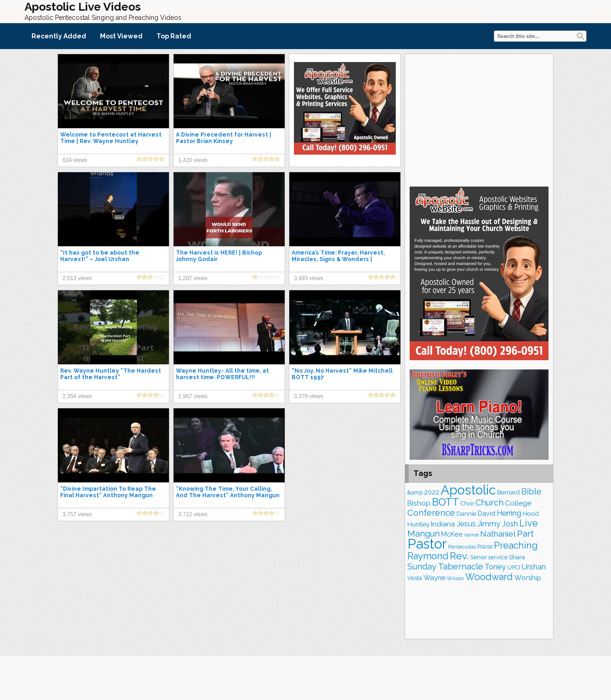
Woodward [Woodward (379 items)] (489, 577)
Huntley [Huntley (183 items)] (418, 524)
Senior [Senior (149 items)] (478, 557)
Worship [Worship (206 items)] (528, 578)
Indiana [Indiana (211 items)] (443, 524)
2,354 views (77, 396)
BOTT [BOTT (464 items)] (446, 502)
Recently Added (59, 36)
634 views (75, 160)
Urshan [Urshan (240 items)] (534, 567)
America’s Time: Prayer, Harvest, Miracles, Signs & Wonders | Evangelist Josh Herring (338, 259)
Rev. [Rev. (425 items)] (459, 556)
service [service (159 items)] (498, 557)
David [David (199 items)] (486, 513)
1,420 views (193, 160)
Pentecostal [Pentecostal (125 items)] (462, 547)
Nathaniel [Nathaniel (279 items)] (498, 534)
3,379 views (309, 396)
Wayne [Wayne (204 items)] (434, 578)
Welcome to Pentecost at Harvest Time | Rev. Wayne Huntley (111, 138)
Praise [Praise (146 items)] (485, 547)
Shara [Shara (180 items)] (517, 557)
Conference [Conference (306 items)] (431, 513)
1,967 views (193, 396)
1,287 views (193, 278)
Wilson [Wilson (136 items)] (455, 578)
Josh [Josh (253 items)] (510, 524)
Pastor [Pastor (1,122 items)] (427, 544)
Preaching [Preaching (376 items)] (516, 545)
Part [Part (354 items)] (525, 534)
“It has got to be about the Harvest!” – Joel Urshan (100, 256)
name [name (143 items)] (471, 535)
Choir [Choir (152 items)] (467, 504)
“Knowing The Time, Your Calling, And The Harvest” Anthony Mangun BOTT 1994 (228, 495)
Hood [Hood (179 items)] (531, 513)
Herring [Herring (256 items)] (509, 513)
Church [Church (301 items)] (489, 503)
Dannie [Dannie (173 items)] (466, 513)
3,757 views (77, 514)
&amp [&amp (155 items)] (415, 492)
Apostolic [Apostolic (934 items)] (468, 490)
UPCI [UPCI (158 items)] (514, 567)
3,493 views (309, 278)
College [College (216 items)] (518, 503)
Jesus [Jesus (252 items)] (466, 524)
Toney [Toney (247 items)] (495, 567)
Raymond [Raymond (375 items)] (428, 556)
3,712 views (193, 514)
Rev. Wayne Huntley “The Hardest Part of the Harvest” (111, 374)
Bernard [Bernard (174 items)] (508, 492)
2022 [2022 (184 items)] (432, 492)
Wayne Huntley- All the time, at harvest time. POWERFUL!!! (222, 374)
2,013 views (77, 278)
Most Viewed (121, 36)
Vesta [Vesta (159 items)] (415, 578)
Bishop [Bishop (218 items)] (419, 503)
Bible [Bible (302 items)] (531, 491)
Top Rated (174, 36)
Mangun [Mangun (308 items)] (424, 534)
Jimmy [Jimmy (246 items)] (489, 524)
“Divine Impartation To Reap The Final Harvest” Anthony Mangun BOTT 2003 (108, 495)
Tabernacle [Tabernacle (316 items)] (461, 566)
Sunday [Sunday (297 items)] (422, 566)
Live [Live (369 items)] (529, 523)
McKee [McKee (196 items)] (452, 534)
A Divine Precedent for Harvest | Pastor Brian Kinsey (224, 138)
